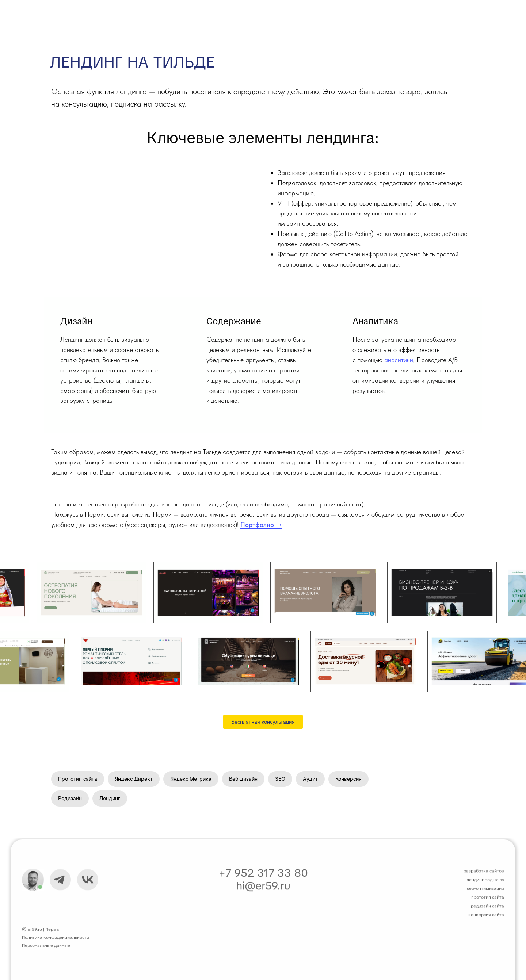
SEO (280, 779)
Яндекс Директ (134, 779)
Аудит (310, 779)
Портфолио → (261, 525)
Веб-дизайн (243, 779)
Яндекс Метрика (191, 779)
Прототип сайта (78, 779)
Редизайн (70, 798)
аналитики (399, 360)
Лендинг (110, 798)
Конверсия (348, 779)
